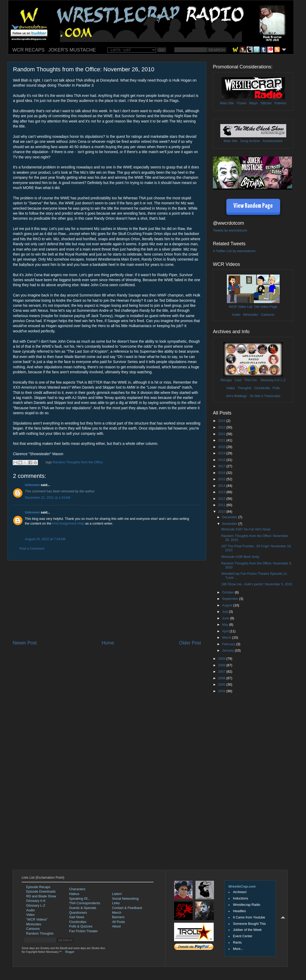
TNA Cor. (251, 380)
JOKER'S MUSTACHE (72, 50)
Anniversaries (272, 141)
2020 (222, 447)
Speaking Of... (80, 899)
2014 (222, 486)
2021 (222, 440)
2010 (222, 512)
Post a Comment (32, 549)
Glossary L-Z (36, 906)
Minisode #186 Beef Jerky (240, 557)
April (226, 631)
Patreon (280, 103)
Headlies (239, 911)
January (228, 651)
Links (116, 903)
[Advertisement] (107, 600)
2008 (222, 665)
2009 (222, 659)
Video (30, 915)
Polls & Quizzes (81, 926)
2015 (222, 479)
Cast (238, 380)
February (229, 644)
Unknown (32, 485)
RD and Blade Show (41, 896)
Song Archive (250, 141)
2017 (222, 466)
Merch (117, 913)
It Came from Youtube (249, 917)
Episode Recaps (38, 887)
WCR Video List (241, 307)
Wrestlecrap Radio (247, 905)
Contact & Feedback (127, 908)
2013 (222, 492)
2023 (222, 427)
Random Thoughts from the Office (78, 462)
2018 (222, 460)
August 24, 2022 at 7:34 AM (45, 539)
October (228, 592)
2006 (222, 678)
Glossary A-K (270, 380)
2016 (222, 473)
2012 (222, 499)
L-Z (283, 380)
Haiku (231, 388)
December (230, 517)
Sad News (77, 917)
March (227, 638)
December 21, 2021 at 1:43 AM (48, 498)
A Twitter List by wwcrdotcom (234, 251)
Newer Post (25, 643)
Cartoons (268, 315)
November (230, 524)
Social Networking (125, 899)
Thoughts (245, 388)
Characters (77, 889)
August (228, 605)
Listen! (117, 894)
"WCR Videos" (37, 920)
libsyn (254, 103)
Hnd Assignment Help (68, 524)
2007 (222, 672)
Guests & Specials (83, 908)
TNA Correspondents (85, 903)
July (226, 612)
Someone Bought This (249, 924)
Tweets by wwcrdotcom (230, 230)
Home (108, 643)
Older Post (190, 643)
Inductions (240, 898)
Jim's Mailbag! (236, 396)
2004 (222, 691)
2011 (222, 505)
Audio (236, 315)
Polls (276, 388)
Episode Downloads (41, 892)
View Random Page (253, 206)
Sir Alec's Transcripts (265, 396)
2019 (222, 453)
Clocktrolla (262, 388)
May (226, 625)
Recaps (226, 380)
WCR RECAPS (28, 50)
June (226, 618)
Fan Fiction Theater (83, 931)
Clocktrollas (78, 922)
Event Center (243, 936)
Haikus (74, 894)
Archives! (240, 892)
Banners (118, 917)
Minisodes (251, 315)
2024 (222, 421)
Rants (237, 943)
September (231, 599)
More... (238, 949)
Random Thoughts (40, 934)
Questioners (78, 913)
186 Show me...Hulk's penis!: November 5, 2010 (257, 584)
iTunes (242, 103)
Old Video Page (266, 307)
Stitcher (266, 103)
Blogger (70, 952)
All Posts (119, 922)
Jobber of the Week (247, 930)
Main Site (227, 103)
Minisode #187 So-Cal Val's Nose (246, 529)
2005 (222, 685)
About (116, 926)
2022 (222, 434)
